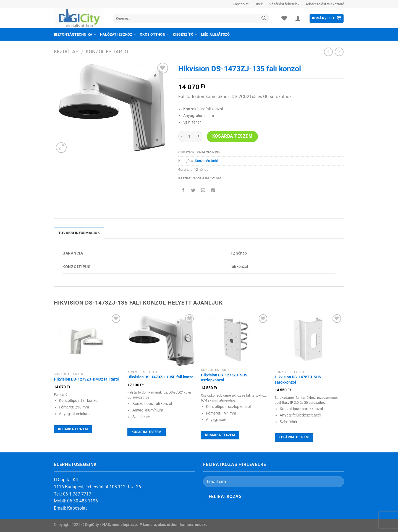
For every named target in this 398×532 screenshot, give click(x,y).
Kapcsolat (241, 4)
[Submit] (264, 19)
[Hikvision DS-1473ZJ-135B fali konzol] (162, 340)
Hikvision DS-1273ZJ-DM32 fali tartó (87, 379)
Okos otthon (154, 34)
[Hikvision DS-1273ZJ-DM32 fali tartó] (88, 341)
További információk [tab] (79, 233)
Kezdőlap (66, 52)
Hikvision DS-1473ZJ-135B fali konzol (161, 377)
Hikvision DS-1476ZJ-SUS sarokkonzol (298, 380)
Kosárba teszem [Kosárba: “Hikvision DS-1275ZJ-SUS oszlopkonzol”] (220, 435)
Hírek (259, 4)
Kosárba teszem (232, 136)
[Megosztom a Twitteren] (193, 191)
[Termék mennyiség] (190, 137)
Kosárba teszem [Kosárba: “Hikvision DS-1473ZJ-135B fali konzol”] (147, 432)
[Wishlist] (284, 18)
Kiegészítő (185, 34)
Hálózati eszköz (118, 34)
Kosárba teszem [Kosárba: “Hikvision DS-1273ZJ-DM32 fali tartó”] (73, 429)
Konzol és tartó (107, 52)
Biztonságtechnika (75, 34)
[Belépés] (298, 18)
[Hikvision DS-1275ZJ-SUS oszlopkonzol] (235, 339)
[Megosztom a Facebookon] (183, 191)
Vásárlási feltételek (284, 4)
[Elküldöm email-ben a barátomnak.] (203, 191)
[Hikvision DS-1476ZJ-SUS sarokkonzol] (309, 340)
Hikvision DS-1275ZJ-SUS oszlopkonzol (224, 378)
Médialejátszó (215, 34)
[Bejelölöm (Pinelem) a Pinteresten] (213, 191)
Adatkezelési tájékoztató (325, 4)
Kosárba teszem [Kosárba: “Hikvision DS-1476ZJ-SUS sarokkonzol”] (294, 437)
